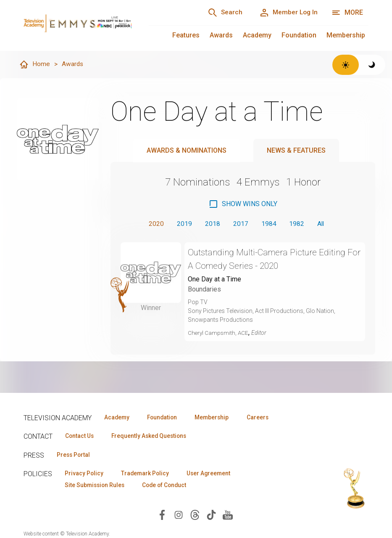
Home (34, 65)
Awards (221, 35)
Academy (257, 35)
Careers (268, 417)
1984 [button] (268, 224)
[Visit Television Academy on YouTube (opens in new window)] (228, 516)
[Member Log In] (287, 13)
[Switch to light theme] (346, 65)
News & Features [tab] (296, 151)
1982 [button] (297, 224)
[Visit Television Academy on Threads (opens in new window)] (195, 516)
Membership (346, 35)
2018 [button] (211, 224)
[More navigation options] (347, 13)
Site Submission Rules (96, 486)
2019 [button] (183, 224)
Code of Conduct (170, 486)
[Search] (221, 13)
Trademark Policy (149, 474)
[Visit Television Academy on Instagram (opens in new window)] (179, 516)
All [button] (322, 224)
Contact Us (81, 436)
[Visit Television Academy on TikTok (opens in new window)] (211, 516)
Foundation (299, 35)
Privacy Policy (85, 474)
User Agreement (216, 474)
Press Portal (75, 455)
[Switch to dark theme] (372, 65)
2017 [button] (240, 224)
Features (186, 35)
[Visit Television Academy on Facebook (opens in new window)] (162, 516)
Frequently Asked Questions (154, 436)
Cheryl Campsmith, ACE (219, 334)
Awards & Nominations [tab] (187, 151)
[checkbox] (243, 204)
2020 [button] (154, 224)
